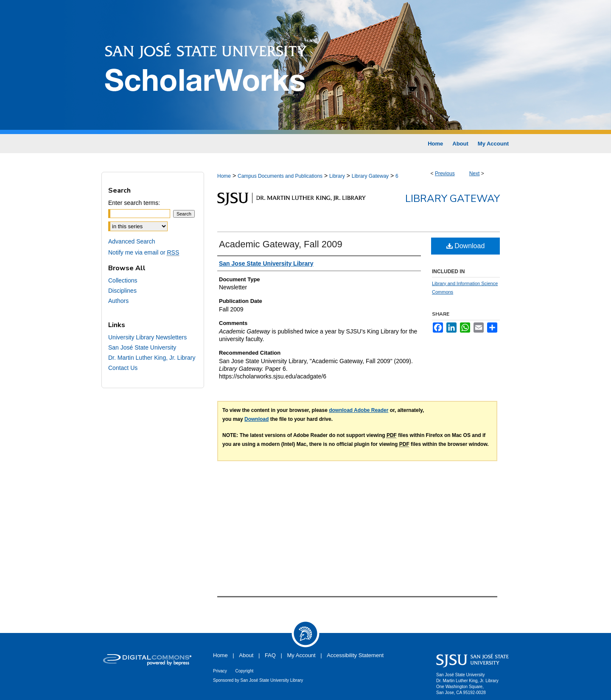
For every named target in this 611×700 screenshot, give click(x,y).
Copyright (244, 671)
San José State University (142, 347)
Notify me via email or (144, 252)
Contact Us (123, 368)
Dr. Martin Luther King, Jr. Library (152, 358)
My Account (301, 655)
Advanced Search (132, 241)
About (246, 655)
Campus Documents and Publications (280, 176)
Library (337, 176)
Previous (445, 174)
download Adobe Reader (359, 410)
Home (224, 176)
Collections (123, 280)
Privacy (220, 671)
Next (475, 174)
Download (466, 246)
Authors (118, 301)
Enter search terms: (134, 203)
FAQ (270, 655)
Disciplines (122, 291)
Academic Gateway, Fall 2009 (281, 244)
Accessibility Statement (355, 655)
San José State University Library (272, 680)
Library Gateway (370, 176)
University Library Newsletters (147, 337)
